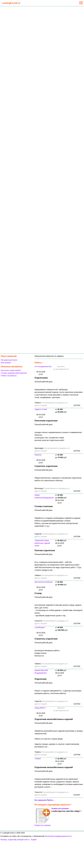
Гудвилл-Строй (41, 409)
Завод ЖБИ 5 (40, 708)
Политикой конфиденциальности (58, 836)
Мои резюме (6, 363)
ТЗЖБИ (38, 759)
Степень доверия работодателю (14, 373)
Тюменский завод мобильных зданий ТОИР (42, 543)
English (34, 840)
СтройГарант (40, 627)
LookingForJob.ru (11, 3)
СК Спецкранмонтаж (43, 366)
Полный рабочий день (44, 382)
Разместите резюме (60, 808)
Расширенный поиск (9, 360)
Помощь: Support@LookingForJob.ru (15, 840)
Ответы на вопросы (9, 376)
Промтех (38, 455)
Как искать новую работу (11, 370)
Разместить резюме (43, 817)
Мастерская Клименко (44, 582)
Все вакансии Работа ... (45, 800)
